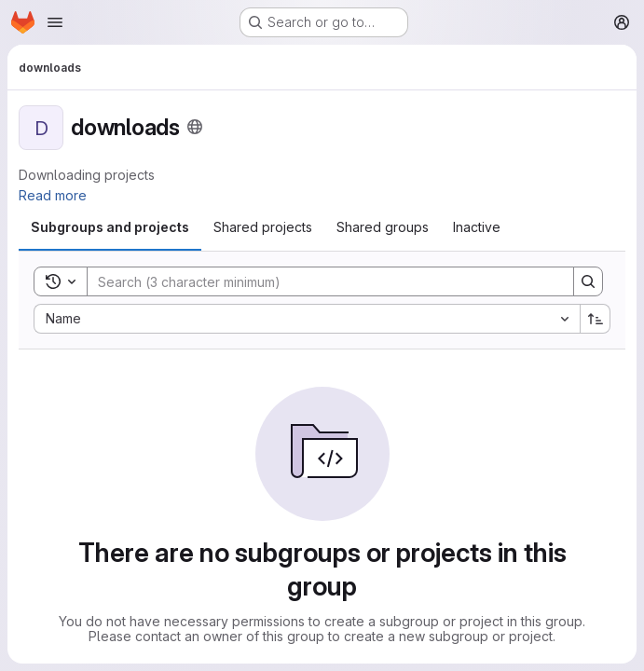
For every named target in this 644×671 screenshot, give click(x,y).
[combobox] (307, 319)
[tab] (110, 227)
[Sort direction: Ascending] (596, 319)
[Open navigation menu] (55, 22)
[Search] (321, 281)
